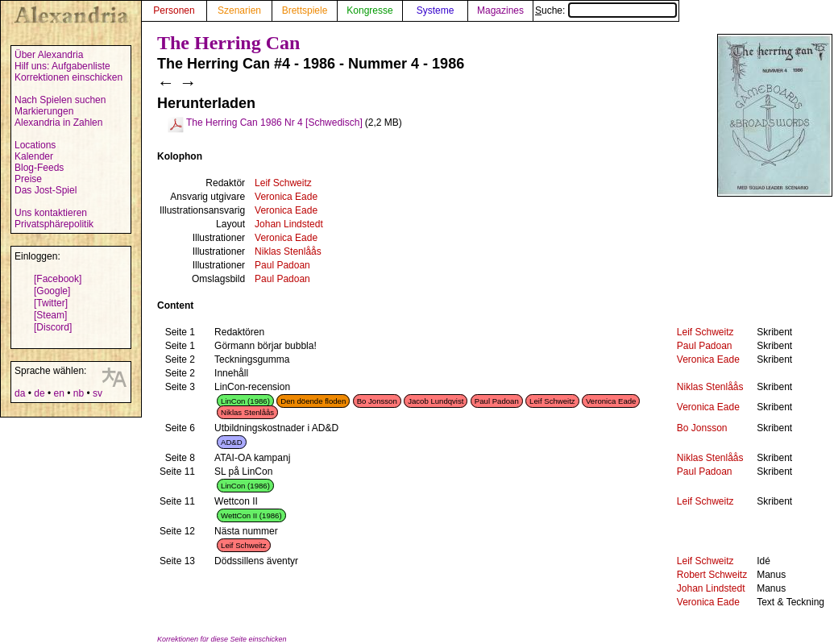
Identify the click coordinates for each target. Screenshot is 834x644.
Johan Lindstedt (289, 224)
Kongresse (369, 10)
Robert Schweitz (712, 575)
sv (98, 393)
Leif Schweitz (283, 183)
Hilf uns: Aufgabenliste (62, 66)
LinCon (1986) (245, 401)
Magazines (500, 10)
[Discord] (53, 327)
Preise (28, 179)
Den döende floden (313, 401)
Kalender (34, 156)
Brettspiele (305, 10)
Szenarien (239, 10)
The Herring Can (228, 43)
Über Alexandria (49, 55)
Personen (174, 10)
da (20, 393)
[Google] (52, 291)
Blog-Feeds (39, 168)
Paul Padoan (282, 265)
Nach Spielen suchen (60, 100)
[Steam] (50, 315)
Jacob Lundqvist (436, 401)
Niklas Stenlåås (288, 251)
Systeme (436, 10)
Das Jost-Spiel (46, 190)
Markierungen (44, 111)
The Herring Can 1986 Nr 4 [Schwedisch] (274, 123)
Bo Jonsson (377, 401)
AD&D (232, 442)
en (58, 393)
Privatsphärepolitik (54, 224)
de (39, 393)
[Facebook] (58, 279)
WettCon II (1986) (251, 515)
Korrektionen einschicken (68, 77)
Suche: (606, 10)
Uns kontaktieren (51, 213)
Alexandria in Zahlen (58, 123)
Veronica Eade (286, 197)
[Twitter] (51, 303)
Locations (35, 145)
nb (79, 393)
